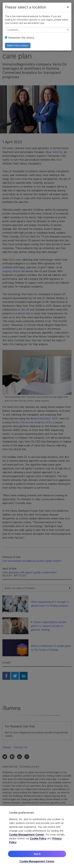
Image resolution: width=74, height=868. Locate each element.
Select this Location (18, 45)
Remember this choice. (20, 38)
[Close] (68, 7)
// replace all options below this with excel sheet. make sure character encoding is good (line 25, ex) (37, 30)
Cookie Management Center (27, 836)
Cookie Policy (38, 840)
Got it (37, 855)
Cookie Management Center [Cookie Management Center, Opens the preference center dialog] (37, 863)
